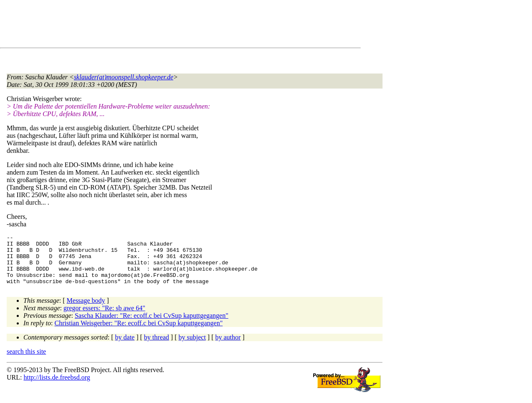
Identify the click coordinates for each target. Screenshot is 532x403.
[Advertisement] (159, 25)
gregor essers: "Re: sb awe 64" (104, 318)
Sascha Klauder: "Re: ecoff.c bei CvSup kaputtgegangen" (152, 326)
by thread (157, 347)
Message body (86, 310)
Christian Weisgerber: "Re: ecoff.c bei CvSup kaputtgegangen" (139, 333)
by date (125, 347)
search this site (26, 361)
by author (228, 347)
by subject (192, 347)
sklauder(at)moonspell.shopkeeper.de (124, 77)
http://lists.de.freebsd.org (57, 387)
